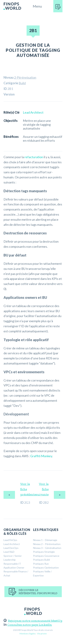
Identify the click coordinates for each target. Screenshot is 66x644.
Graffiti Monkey (41, 456)
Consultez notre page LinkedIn (28, 625)
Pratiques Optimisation (46, 568)
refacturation (34, 157)
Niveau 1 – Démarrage (45, 540)
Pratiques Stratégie (44, 552)
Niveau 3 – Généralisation (47, 548)
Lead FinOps (10, 540)
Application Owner (14, 568)
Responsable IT (12, 564)
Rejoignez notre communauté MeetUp (33, 621)
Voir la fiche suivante (42, 489)
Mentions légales (28, 634)
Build (22, 83)
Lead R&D (9, 552)
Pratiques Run (41, 564)
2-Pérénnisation (25, 77)
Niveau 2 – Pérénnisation (47, 544)
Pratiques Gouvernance (46, 556)
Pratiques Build (41, 560)
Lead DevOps (11, 548)
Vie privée (42, 634)
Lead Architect (33, 112)
